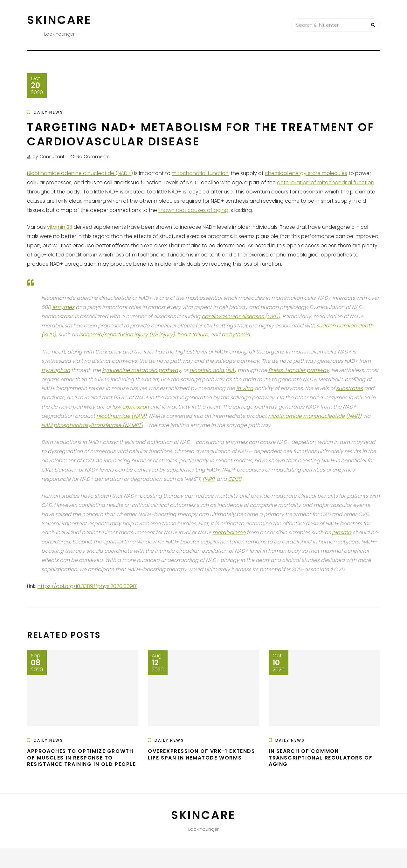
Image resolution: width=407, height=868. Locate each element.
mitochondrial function (200, 173)
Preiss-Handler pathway (299, 370)
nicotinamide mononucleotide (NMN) (315, 416)
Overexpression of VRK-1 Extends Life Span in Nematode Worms (202, 754)
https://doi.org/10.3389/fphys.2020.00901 (87, 586)
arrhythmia (236, 335)
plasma (342, 532)
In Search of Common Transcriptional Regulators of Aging (321, 758)
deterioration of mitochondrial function (326, 182)
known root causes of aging (193, 210)
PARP (208, 479)
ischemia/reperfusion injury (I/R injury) (127, 335)
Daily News (48, 112)
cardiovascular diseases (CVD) (241, 316)
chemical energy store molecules (306, 173)
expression (135, 407)
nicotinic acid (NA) (213, 370)
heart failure (193, 335)
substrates (349, 388)
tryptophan (56, 370)
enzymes (63, 307)
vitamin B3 (60, 227)
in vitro (245, 388)
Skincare (59, 20)
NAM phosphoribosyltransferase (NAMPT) (92, 425)
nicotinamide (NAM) (121, 416)
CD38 (235, 479)
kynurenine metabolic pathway (141, 370)
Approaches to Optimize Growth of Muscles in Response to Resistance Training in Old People (82, 758)
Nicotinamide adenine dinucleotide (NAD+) (80, 173)
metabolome (229, 532)
